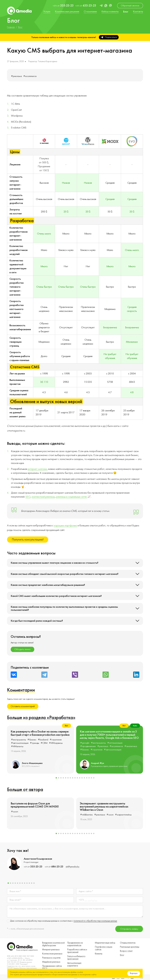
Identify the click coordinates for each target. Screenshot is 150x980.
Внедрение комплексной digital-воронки (53, 944)
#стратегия (56, 740)
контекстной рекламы (43, 497)
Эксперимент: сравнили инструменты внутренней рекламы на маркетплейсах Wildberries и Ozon (104, 807)
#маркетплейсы (123, 815)
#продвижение (88, 746)
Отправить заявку (129, 929)
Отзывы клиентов (128, 943)
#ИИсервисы (56, 743)
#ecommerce (30, 76)
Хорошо (134, 973)
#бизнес (32, 740)
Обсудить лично (22, 649)
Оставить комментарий (23, 706)
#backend (43, 740)
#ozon (15, 812)
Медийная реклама (51, 962)
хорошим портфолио (65, 526)
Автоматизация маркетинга (74, 964)
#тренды (34, 743)
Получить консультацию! (28, 539)
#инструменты (18, 740)
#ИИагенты (17, 746)
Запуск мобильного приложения (76, 958)
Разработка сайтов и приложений (77, 951)
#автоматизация (20, 743)
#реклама (16, 76)
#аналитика (131, 746)
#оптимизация (115, 743)
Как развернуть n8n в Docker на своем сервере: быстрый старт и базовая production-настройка (40, 733)
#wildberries (86, 815)
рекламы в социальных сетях (72, 497)
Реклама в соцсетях (51, 958)
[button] (56, 778)
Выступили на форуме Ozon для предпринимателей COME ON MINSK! (35, 805)
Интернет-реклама (51, 950)
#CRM (44, 743)
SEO (28, 497)
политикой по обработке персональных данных (95, 921)
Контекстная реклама (52, 954)
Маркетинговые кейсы (105, 943)
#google (85, 743)
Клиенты (99, 954)
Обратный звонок (130, 6)
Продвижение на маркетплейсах (75, 944)
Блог (122, 955)
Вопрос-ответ (126, 951)
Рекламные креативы (130, 947)
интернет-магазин (37, 469)
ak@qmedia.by (73, 867)
